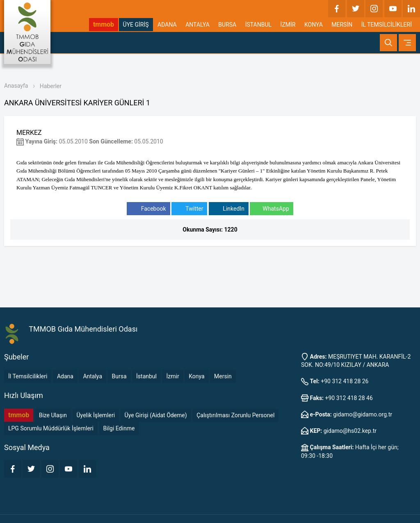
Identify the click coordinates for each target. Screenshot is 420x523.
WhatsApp (271, 209)
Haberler (51, 86)
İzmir (172, 376)
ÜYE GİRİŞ (136, 25)
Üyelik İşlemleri (96, 415)
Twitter (189, 209)
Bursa (119, 376)
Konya (196, 376)
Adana (65, 376)
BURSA (227, 25)
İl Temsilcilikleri (28, 376)
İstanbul (146, 376)
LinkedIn (229, 209)
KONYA (314, 25)
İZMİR (288, 25)
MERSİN (342, 25)
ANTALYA (197, 25)
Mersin (223, 376)
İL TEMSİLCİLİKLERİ (387, 25)
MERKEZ (29, 133)
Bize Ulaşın (53, 415)
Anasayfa (16, 86)
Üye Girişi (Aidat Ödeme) (156, 415)
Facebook (148, 209)
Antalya (92, 376)
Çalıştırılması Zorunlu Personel (235, 415)
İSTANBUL (258, 25)
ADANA (167, 25)
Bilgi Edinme (119, 428)
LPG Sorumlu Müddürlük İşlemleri (51, 428)
